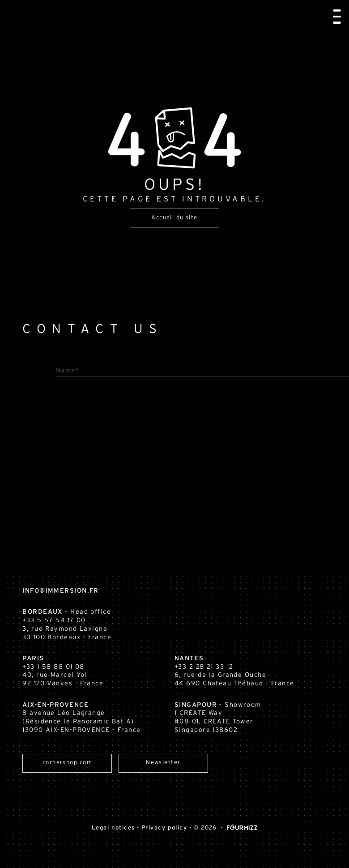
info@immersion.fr (50, 591)
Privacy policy (164, 828)
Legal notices (113, 828)
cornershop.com (78, 763)
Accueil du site (174, 218)
